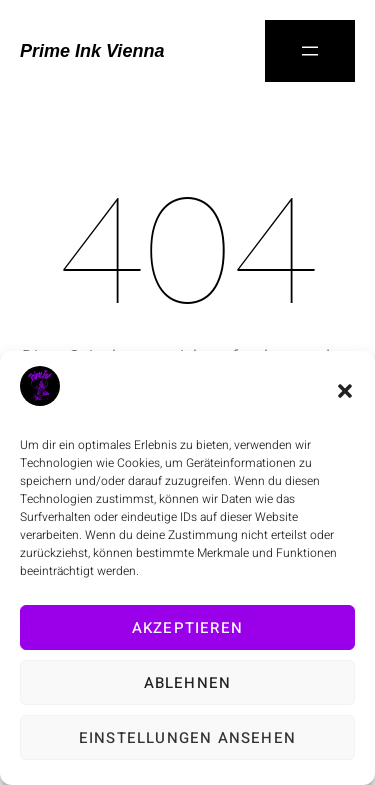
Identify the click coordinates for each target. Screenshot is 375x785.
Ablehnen (188, 683)
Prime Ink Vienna (92, 51)
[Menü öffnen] (310, 51)
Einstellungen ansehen (187, 738)
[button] (345, 391)
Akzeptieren (187, 628)
